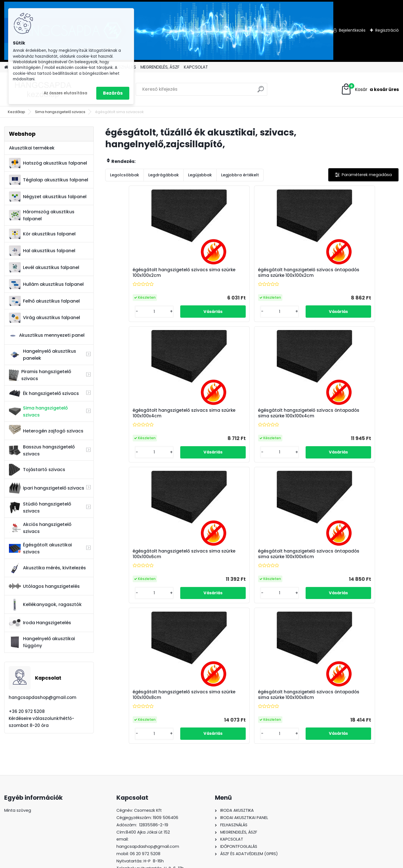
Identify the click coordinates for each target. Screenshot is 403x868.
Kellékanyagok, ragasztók (45, 605)
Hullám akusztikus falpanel (46, 284)
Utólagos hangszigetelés (44, 586)
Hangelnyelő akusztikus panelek (43, 355)
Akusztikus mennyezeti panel (47, 335)
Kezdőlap (17, 112)
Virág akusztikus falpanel (44, 318)
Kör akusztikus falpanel (42, 234)
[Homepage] (6, 67)
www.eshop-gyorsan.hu (214, 862)
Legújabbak (200, 175)
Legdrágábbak (164, 175)
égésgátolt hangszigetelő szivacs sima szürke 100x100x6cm (140, 421)
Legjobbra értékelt (240, 175)
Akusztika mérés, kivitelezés (47, 568)
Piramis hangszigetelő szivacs (40, 375)
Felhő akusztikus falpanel (44, 301)
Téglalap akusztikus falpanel (49, 180)
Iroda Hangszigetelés (40, 623)
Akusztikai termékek (32, 148)
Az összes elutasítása (65, 93)
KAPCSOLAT (196, 67)
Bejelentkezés (352, 30)
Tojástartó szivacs (37, 470)
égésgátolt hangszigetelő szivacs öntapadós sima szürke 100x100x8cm (360, 421)
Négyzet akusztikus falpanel (48, 197)
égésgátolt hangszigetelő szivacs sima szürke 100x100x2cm (140, 275)
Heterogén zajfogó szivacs (46, 431)
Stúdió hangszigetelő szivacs (40, 507)
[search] (261, 91)
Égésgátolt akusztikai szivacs (40, 548)
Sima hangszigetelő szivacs (60, 112)
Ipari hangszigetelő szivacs (47, 488)
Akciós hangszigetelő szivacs (40, 528)
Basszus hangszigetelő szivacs (42, 450)
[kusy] (122, 316)
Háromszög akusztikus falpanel (42, 215)
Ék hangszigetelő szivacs (44, 393)
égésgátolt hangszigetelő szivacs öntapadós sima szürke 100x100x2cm (213, 275)
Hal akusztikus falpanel (42, 251)
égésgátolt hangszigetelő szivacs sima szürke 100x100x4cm (287, 275)
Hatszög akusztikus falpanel (48, 163)
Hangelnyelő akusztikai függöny (42, 642)
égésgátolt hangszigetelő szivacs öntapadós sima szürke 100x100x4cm (360, 275)
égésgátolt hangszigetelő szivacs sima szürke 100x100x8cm (287, 421)
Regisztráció (387, 30)
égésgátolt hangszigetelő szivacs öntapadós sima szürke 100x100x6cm (213, 421)
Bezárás (113, 93)
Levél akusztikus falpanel (44, 267)
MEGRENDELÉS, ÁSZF (160, 67)
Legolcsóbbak (125, 175)
